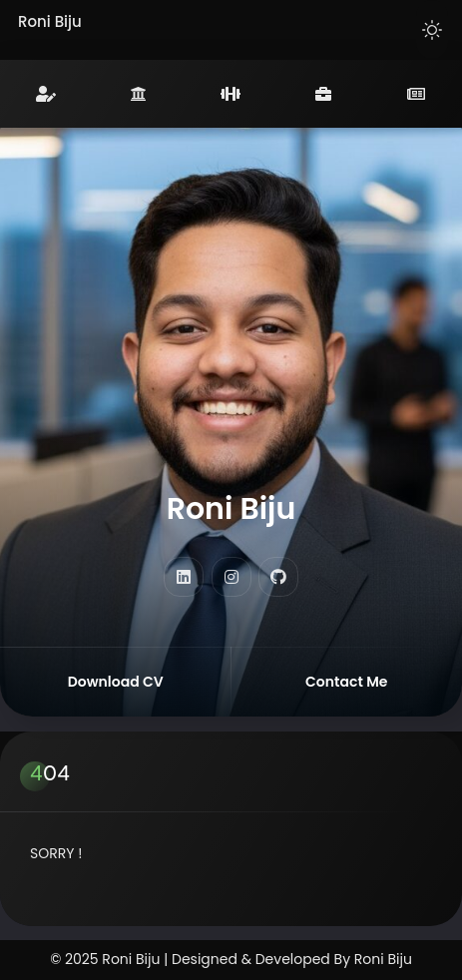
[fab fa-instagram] (231, 577)
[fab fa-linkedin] (184, 577)
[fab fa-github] (278, 577)
